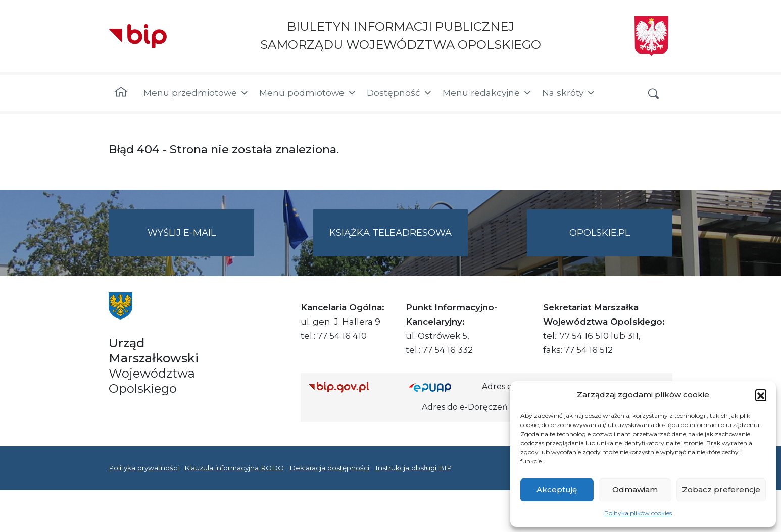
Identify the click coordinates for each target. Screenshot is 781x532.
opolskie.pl (600, 233)
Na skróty (569, 93)
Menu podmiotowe (308, 93)
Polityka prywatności (144, 468)
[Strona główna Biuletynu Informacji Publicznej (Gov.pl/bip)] (351, 387)
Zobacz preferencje (721, 489)
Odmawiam (635, 489)
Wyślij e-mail (201, 241)
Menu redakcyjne (487, 93)
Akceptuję (557, 489)
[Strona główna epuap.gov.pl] (442, 387)
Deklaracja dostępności (329, 468)
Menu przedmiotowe (196, 93)
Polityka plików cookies (638, 513)
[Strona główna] (121, 93)
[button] (761, 395)
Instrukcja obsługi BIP (413, 468)
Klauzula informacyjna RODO (234, 468)
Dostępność (400, 93)
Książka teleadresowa (390, 233)
